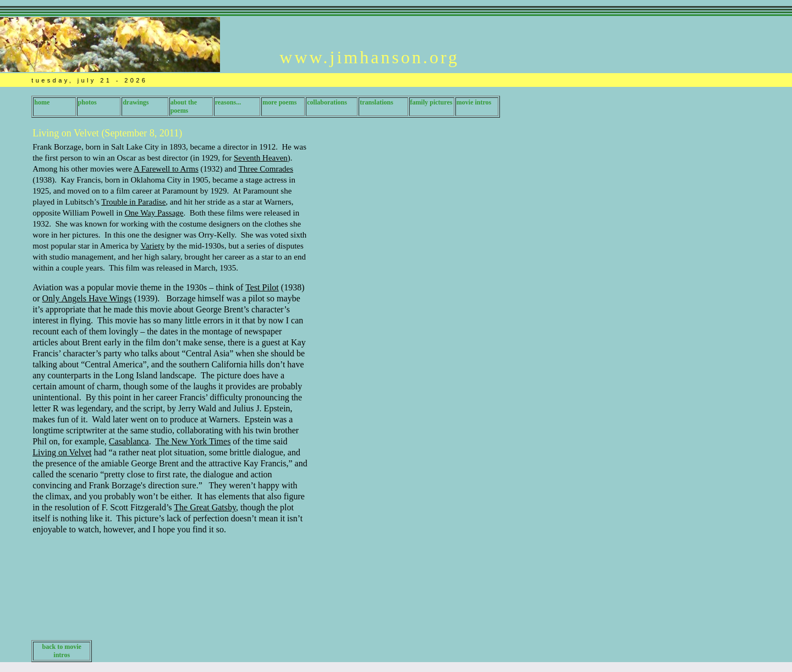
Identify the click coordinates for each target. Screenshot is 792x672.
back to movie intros (62, 651)
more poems (279, 102)
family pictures (431, 102)
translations (376, 102)
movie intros (474, 102)
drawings (136, 102)
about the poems (184, 106)
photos (87, 102)
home (42, 102)
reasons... (228, 102)
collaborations (327, 102)
